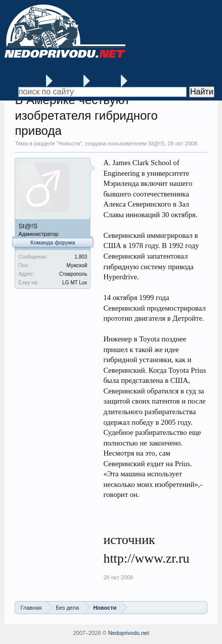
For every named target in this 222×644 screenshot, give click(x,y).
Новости (70, 143)
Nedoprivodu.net (129, 633)
